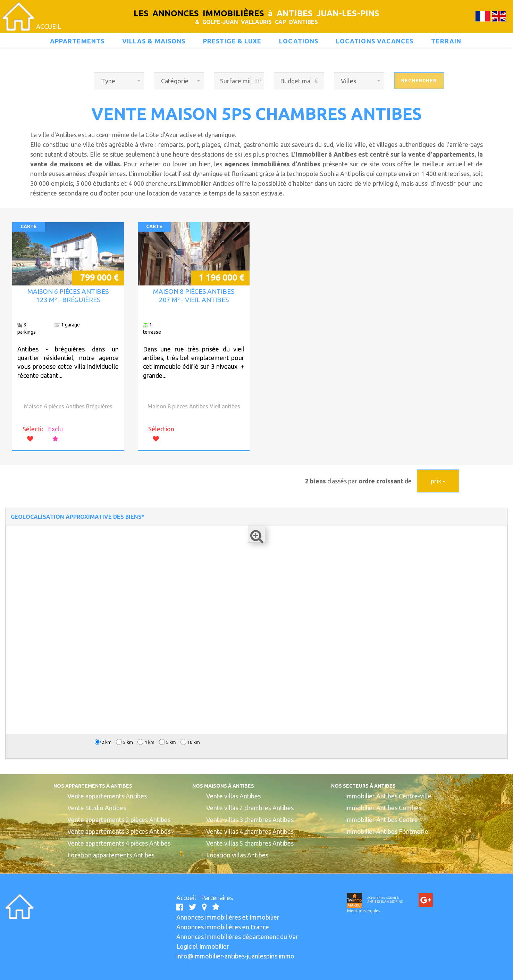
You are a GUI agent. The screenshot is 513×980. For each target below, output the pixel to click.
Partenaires (217, 898)
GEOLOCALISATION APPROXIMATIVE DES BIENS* (77, 517)
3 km (124, 742)
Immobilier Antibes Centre (381, 820)
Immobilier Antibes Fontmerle (387, 831)
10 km (190, 742)
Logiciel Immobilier (203, 946)
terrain (446, 41)
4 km (146, 742)
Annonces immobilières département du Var (237, 937)
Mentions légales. (364, 911)
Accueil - (189, 898)
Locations (299, 41)
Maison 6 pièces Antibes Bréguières (68, 406)
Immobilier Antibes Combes (383, 808)
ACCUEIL (49, 26)
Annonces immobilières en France (223, 927)
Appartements (77, 41)
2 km (103, 742)
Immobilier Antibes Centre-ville (388, 796)
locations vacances (375, 41)
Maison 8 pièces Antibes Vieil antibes (194, 406)
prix (438, 481)
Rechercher (419, 81)
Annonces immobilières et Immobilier (228, 917)
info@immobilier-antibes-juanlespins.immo (235, 956)
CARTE (29, 226)
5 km (167, 742)
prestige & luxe (232, 41)
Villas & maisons (154, 41)
